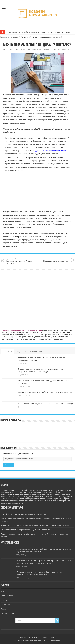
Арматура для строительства (34, 514)
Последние (7, 352)
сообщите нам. (18, 503)
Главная (4, 37)
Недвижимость (7, 596)
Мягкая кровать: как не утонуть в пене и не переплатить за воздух (45, 404)
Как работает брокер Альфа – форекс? (21, 261)
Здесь (50, 339)
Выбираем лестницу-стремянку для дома (34, 530)
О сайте (24, 638)
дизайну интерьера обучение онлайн (51, 151)
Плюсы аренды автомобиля (54, 260)
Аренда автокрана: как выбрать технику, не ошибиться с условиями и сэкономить (38, 32)
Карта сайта (34, 638)
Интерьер (14, 37)
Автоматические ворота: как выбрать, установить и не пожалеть (45, 392)
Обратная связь (48, 638)
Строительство (7, 613)
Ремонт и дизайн (8, 605)
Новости (4, 600)
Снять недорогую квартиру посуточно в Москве (22, 330)
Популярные (21, 352)
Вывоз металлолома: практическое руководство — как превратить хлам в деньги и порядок (44, 562)
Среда (3, 609)
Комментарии (36, 352)
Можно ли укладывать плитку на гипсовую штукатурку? (46, 525)
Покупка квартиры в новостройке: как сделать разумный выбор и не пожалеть (39, 573)
